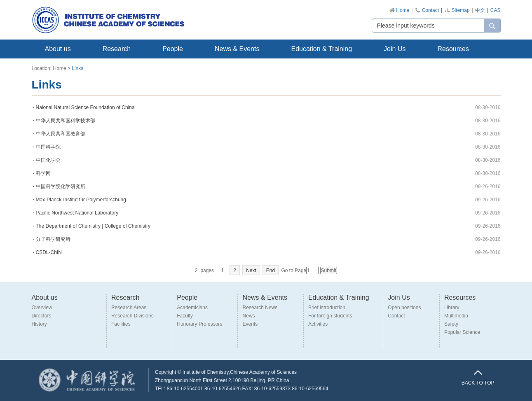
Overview (42, 308)
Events (250, 324)
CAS (496, 10)
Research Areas (129, 308)
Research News (260, 308)
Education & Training (321, 49)
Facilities (121, 324)
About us (58, 49)
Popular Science (462, 332)
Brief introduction (327, 308)
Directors (42, 316)
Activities (318, 324)
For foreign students (330, 316)
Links (77, 68)
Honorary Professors (199, 324)
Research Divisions (132, 316)
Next (251, 270)
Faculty (185, 316)
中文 (480, 10)
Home (403, 10)
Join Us (395, 49)
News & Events (237, 49)
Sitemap (461, 10)
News (249, 316)
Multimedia (456, 316)
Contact (430, 10)
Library (452, 308)
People (173, 49)
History (39, 324)
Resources (453, 49)
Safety (451, 324)
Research (117, 49)
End (271, 270)
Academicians (192, 308)
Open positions (404, 308)
